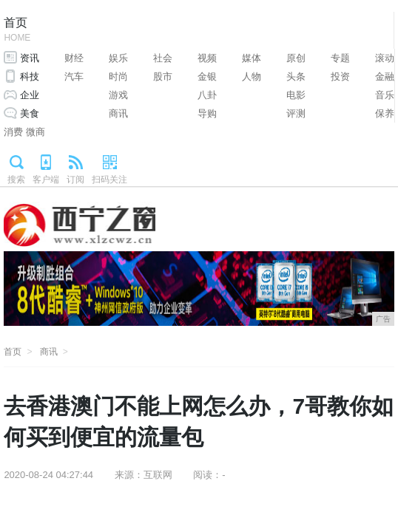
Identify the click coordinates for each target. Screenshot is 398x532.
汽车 (74, 76)
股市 (163, 76)
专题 (340, 58)
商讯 (118, 113)
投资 (340, 76)
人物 (252, 76)
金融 (385, 76)
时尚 (118, 76)
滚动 (385, 58)
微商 (36, 132)
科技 (30, 76)
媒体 (252, 58)
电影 (296, 95)
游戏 (118, 95)
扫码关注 (109, 180)
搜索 (16, 180)
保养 (385, 113)
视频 (207, 58)
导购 (207, 113)
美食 (30, 113)
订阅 (75, 180)
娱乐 (118, 58)
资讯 (30, 58)
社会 (163, 58)
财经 (74, 58)
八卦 (207, 95)
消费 (13, 132)
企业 (30, 95)
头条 (296, 76)
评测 (296, 113)
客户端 (46, 180)
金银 (207, 76)
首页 (17, 31)
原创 (296, 58)
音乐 (385, 95)
